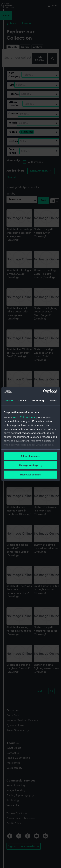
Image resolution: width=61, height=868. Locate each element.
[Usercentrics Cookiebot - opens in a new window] (43, 391)
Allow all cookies (30, 456)
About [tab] (54, 400)
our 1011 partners (24, 417)
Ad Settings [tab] (38, 400)
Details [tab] (23, 400)
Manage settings (31, 465)
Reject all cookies (31, 475)
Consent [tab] (9, 400)
